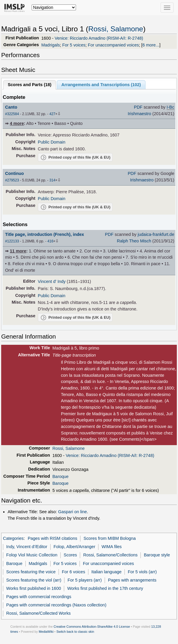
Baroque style (157, 555)
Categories (13, 538)
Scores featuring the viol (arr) (34, 580)
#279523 (12, 180)
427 (52, 114)
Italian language (106, 572)
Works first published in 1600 (34, 588)
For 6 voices (73, 572)
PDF (138, 107)
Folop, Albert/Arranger (74, 547)
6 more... (151, 45)
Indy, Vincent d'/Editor (27, 547)
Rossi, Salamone (116, 29)
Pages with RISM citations (53, 538)
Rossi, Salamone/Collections (110, 555)
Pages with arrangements (132, 580)
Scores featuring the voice (31, 572)
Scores (70, 555)
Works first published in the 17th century (105, 588)
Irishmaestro (139, 114)
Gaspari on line (73, 512)
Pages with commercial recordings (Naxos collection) (56, 605)
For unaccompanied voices (113, 45)
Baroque (60, 476)
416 (50, 241)
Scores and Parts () (30, 85)
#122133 (12, 241)
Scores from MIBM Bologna (110, 538)
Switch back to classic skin (75, 632)
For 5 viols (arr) (142, 572)
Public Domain (52, 142)
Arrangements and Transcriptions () (101, 85)
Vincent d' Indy (52, 281)
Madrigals (51, 45)
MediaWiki (46, 632)
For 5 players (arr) (85, 580)
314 (52, 180)
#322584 (12, 114)
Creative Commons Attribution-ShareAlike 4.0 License (92, 627)
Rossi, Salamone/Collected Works (38, 613)
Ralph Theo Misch (134, 241)
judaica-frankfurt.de (156, 234)
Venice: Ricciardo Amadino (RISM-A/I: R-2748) (99, 38)
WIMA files (111, 547)
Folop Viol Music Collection (32, 555)
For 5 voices (74, 45)
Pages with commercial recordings (39, 597)
